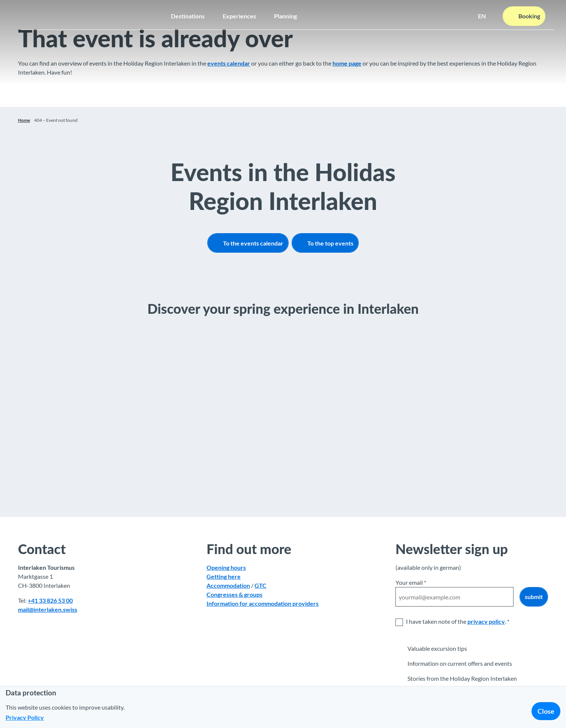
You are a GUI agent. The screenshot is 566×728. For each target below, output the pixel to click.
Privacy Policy (25, 717)
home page (347, 63)
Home (24, 120)
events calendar (229, 63)
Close (546, 711)
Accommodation (228, 585)
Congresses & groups (234, 594)
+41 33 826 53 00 (50, 600)
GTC (261, 585)
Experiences (239, 13)
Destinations (188, 13)
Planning (285, 13)
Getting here (224, 576)
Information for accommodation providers (263, 603)
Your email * (411, 582)
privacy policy (486, 621)
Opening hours (226, 567)
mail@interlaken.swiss (48, 609)
